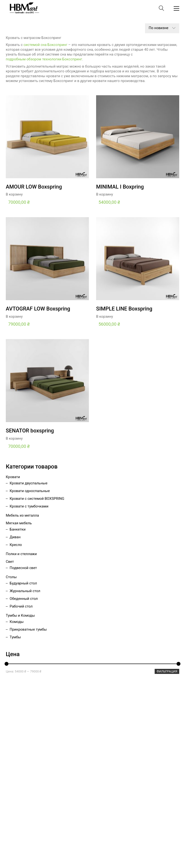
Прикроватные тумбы (28, 629)
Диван (15, 537)
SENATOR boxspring (30, 431)
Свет (10, 562)
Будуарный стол (23, 583)
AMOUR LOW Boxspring (34, 187)
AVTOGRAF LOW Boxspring (38, 309)
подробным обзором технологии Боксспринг (44, 59)
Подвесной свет (23, 568)
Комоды (17, 622)
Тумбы (15, 637)
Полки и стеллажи (21, 554)
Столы (11, 577)
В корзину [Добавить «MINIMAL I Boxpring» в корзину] (105, 194)
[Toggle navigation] (176, 8)
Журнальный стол (25, 591)
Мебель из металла (22, 515)
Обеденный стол (24, 599)
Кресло (16, 545)
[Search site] (161, 9)
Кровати (13, 477)
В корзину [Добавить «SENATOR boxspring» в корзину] (14, 439)
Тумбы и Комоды (20, 615)
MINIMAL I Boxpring (120, 187)
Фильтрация (167, 671)
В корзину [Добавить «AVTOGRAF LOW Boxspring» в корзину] (14, 317)
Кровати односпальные (30, 491)
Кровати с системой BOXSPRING (37, 499)
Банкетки (18, 529)
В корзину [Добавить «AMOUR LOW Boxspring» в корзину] (14, 194)
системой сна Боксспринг (46, 45)
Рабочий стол (21, 606)
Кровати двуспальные (29, 483)
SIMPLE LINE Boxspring (124, 309)
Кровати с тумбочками (29, 506)
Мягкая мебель (19, 523)
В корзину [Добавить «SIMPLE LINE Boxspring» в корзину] (105, 317)
